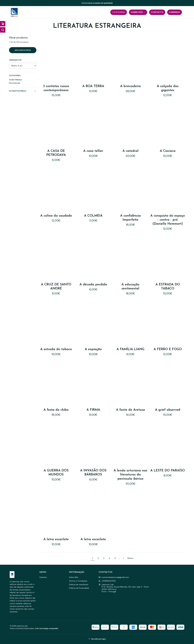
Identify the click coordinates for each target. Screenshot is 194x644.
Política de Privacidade (79, 588)
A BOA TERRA (93, 86)
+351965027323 (107, 581)
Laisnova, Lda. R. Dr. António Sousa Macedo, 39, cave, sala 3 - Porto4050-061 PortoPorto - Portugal (124, 588)
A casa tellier (93, 144)
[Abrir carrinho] (3, 24)
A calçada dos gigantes (168, 88)
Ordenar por (15, 60)
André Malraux (16, 80)
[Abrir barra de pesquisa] (3, 30)
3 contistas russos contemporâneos (56, 88)
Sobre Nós (74, 577)
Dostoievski (14, 83)
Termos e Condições (78, 581)
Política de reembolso (79, 584)
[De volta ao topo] (97, 639)
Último (130, 558)
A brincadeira (130, 86)
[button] (119, 12)
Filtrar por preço (23, 91)
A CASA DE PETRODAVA (56, 148)
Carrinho (43, 577)
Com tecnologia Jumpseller (47, 628)
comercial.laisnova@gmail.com (114, 577)
